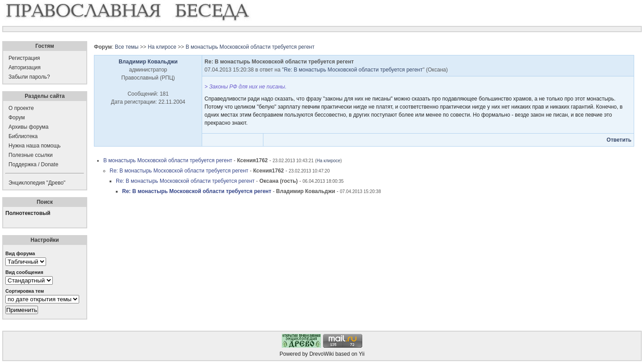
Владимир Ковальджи (148, 62)
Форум (17, 118)
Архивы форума (28, 127)
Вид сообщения (24, 272)
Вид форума (20, 253)
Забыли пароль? (29, 77)
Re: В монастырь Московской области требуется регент (353, 70)
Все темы (127, 47)
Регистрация (24, 58)
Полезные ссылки (31, 155)
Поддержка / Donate (33, 164)
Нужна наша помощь (35, 146)
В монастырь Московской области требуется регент (250, 47)
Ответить (619, 140)
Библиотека (23, 136)
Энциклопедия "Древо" (37, 183)
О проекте (21, 108)
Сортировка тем (25, 291)
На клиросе (162, 47)
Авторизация (25, 67)
